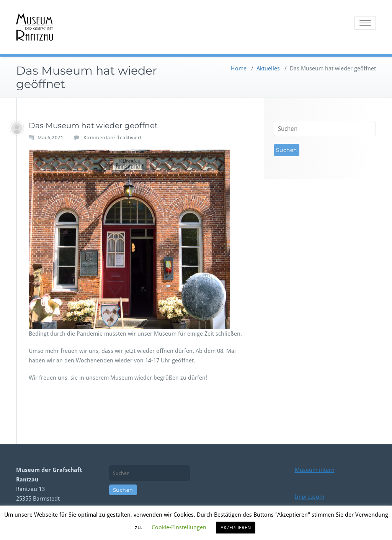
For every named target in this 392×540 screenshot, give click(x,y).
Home (239, 69)
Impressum (310, 497)
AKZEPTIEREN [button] (236, 528)
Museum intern (315, 470)
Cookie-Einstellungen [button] (179, 527)
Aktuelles (268, 69)
